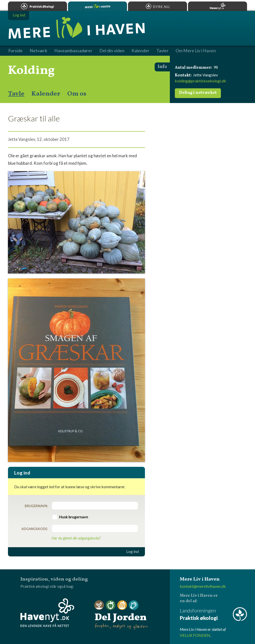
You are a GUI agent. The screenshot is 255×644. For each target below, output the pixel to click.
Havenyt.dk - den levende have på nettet (47, 613)
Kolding (31, 71)
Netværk (38, 51)
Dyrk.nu (158, 6)
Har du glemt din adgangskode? (76, 538)
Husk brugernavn (74, 517)
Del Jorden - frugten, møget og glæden (121, 615)
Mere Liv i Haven (97, 6)
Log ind (132, 551)
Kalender (46, 94)
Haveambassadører (73, 51)
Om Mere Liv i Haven (196, 51)
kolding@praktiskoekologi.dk (200, 81)
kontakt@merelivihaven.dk (203, 586)
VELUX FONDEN (195, 635)
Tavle (16, 94)
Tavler (162, 51)
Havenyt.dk (218, 6)
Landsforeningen (213, 615)
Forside (15, 51)
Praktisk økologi (37, 6)
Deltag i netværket (198, 93)
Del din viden (112, 51)
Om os (77, 94)
